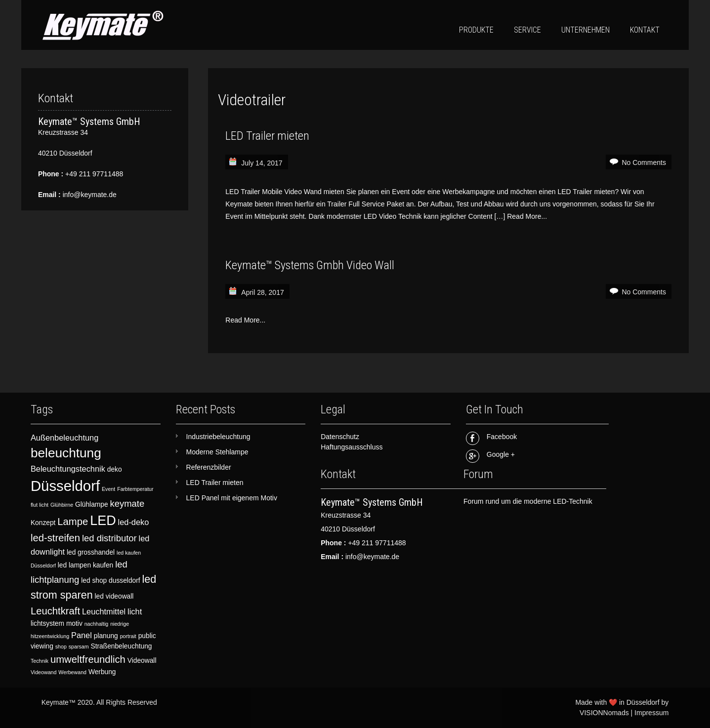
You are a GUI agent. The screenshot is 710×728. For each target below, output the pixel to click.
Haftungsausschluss (352, 447)
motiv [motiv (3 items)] (74, 624)
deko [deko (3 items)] (115, 469)
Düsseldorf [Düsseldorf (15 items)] (65, 486)
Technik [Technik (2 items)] (40, 661)
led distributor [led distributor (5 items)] (109, 538)
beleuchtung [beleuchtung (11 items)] (66, 453)
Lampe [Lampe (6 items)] (73, 522)
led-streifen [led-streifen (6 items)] (55, 538)
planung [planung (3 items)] (106, 636)
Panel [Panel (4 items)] (82, 635)
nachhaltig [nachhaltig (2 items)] (97, 624)
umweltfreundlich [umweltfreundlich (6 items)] (88, 659)
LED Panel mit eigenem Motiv (232, 498)
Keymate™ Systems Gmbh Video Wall (310, 265)
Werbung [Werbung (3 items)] (102, 672)
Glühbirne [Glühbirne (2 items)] (62, 505)
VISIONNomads (604, 713)
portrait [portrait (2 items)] (128, 636)
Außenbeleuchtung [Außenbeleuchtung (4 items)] (64, 438)
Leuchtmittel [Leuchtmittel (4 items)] (104, 611)
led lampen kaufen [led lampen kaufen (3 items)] (86, 565)
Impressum (651, 713)
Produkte (476, 30)
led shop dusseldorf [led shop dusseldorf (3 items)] (110, 581)
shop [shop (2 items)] (61, 647)
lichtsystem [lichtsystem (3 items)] (47, 624)
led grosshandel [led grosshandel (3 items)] (91, 552)
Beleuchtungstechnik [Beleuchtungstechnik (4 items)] (68, 469)
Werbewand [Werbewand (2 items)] (72, 672)
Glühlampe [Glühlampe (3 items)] (92, 505)
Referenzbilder (209, 467)
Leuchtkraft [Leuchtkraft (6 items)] (55, 611)
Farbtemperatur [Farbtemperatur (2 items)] (135, 489)
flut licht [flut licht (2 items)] (40, 505)
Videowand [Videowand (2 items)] (44, 672)
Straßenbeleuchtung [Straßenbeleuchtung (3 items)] (121, 646)
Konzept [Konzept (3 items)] (43, 523)
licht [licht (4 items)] (135, 611)
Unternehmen (585, 30)
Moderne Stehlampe (217, 452)
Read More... (527, 216)
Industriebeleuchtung (218, 437)
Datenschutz (340, 437)
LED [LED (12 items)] (103, 521)
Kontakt (645, 30)
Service (527, 30)
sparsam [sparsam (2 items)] (79, 647)
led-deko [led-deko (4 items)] (134, 522)
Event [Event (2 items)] (108, 489)
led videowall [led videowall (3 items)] (114, 596)
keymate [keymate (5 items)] (127, 504)
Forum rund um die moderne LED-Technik (528, 501)
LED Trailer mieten (267, 136)
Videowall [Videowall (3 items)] (142, 661)
